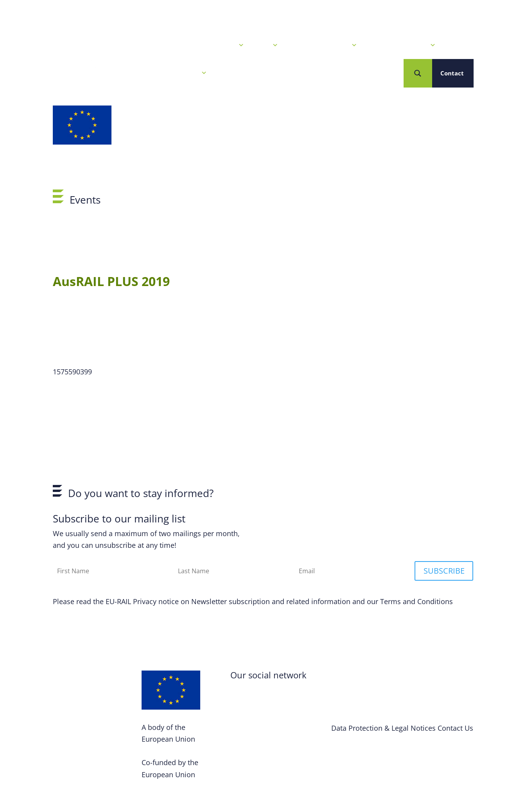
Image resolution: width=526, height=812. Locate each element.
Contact (452, 73)
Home (172, 45)
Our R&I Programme (323, 45)
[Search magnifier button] (418, 73)
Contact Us (455, 728)
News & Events (218, 45)
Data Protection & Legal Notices (383, 728)
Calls (267, 45)
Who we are (185, 73)
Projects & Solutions (402, 45)
